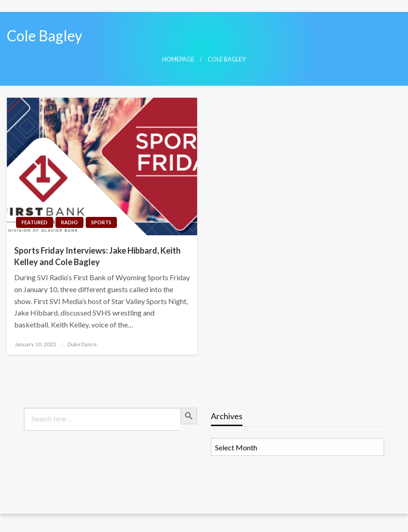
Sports (101, 222)
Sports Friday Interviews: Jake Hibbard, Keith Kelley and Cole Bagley (97, 256)
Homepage (178, 59)
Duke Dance (82, 344)
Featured (35, 222)
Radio (69, 222)
